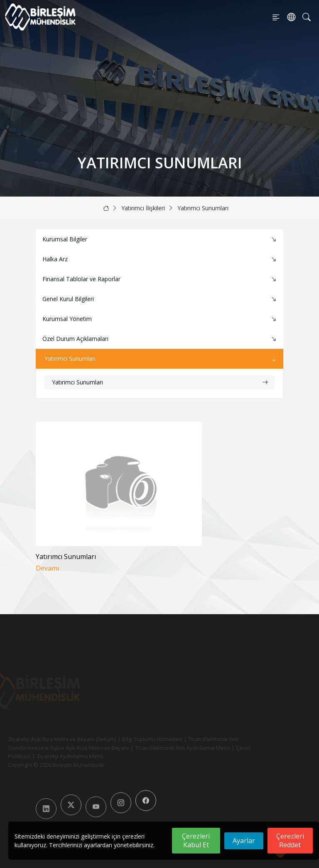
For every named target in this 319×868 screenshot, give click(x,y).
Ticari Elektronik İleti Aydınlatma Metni (172, 748)
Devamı (47, 568)
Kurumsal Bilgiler (160, 239)
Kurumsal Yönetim (160, 319)
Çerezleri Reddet (290, 840)
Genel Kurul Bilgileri (160, 299)
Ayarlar (244, 841)
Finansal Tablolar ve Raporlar (160, 279)
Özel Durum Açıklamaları (160, 339)
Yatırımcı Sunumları (203, 208)
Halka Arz (160, 259)
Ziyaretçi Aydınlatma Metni (60, 756)
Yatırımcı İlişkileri (143, 208)
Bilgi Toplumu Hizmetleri (142, 739)
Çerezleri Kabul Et (196, 840)
